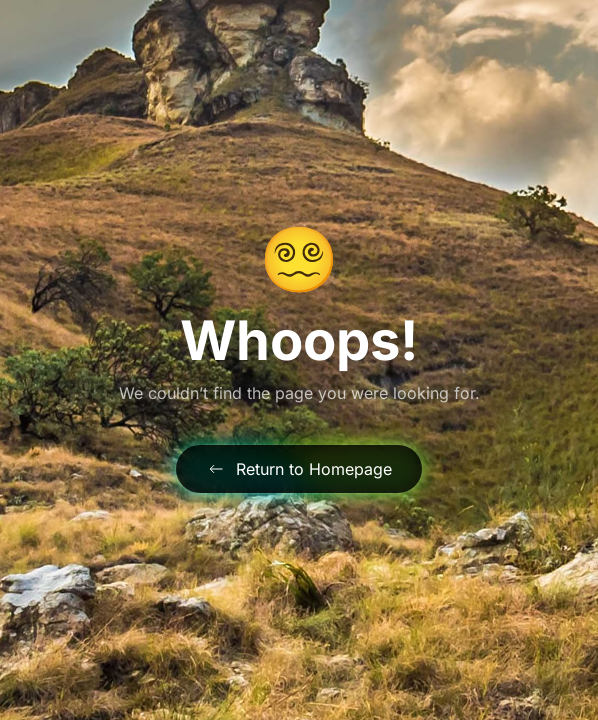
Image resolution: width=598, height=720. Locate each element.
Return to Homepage (299, 469)
